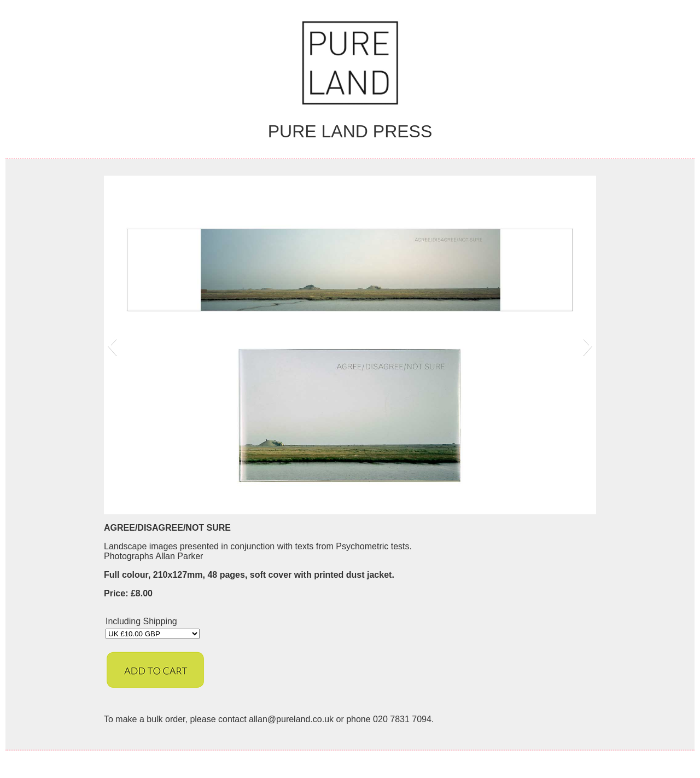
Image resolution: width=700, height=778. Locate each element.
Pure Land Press (350, 131)
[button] (112, 345)
